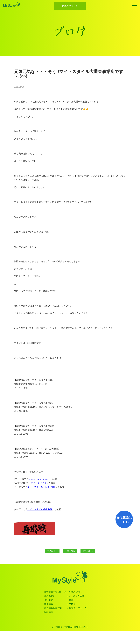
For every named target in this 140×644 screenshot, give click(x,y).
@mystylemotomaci (38, 479)
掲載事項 (49, 612)
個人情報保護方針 (53, 608)
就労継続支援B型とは (55, 592)
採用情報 (49, 604)
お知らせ (73, 600)
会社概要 (49, 600)
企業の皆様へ (75, 592)
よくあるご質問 (77, 596)
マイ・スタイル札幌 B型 (40, 509)
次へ (88, 551)
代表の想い (50, 596)
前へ (52, 551)
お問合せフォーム (78, 608)
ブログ (72, 604)
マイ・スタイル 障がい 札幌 (42, 487)
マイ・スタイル (39, 483)
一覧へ (70, 551)
